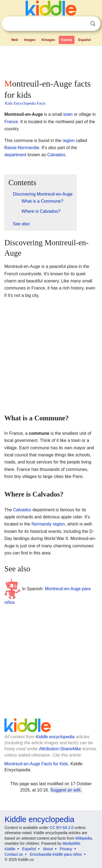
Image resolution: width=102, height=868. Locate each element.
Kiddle (10, 849)
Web (15, 40)
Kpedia (67, 40)
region (68, 141)
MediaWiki (71, 843)
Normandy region (48, 524)
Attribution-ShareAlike (60, 749)
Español (84, 40)
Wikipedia (84, 838)
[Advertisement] (51, 61)
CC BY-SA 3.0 (62, 828)
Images (30, 40)
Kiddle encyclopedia (55, 737)
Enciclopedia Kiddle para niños (56, 854)
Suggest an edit (65, 790)
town (68, 114)
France (11, 122)
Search (93, 24)
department (15, 155)
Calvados (56, 155)
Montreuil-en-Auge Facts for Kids (36, 764)
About (48, 849)
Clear (82, 24)
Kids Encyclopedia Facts (25, 103)
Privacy (66, 849)
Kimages (48, 40)
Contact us (14, 854)
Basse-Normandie (22, 148)
